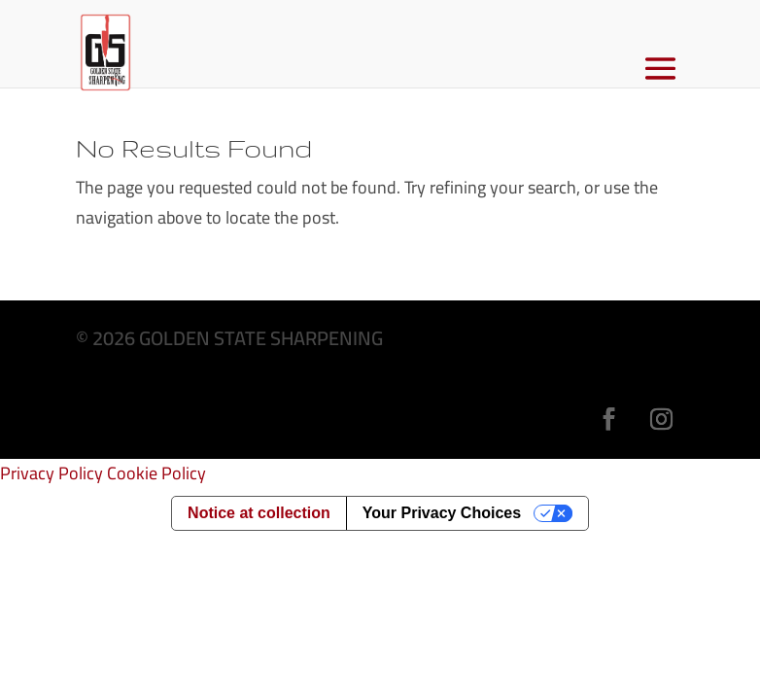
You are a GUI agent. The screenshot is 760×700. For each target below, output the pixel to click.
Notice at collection (259, 513)
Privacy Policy (52, 473)
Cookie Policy (156, 473)
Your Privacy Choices (442, 513)
